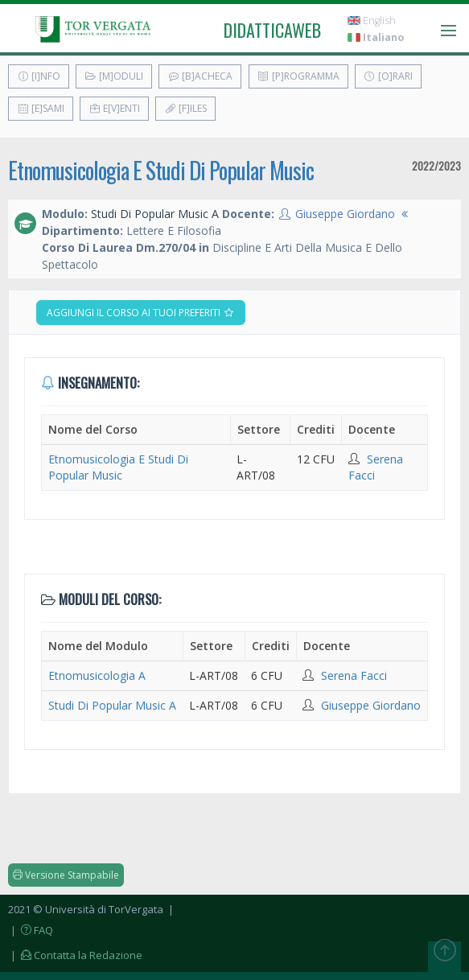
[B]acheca (200, 76)
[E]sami (41, 108)
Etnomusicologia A (97, 675)
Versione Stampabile (66, 875)
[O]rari (388, 76)
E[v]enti (114, 108)
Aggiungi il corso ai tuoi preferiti (141, 313)
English (372, 21)
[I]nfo (39, 76)
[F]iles (185, 108)
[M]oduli (114, 76)
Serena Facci (354, 675)
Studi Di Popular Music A (112, 705)
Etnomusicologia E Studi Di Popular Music (161, 170)
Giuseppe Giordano (345, 214)
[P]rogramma (298, 76)
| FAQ (31, 930)
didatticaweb (272, 30)
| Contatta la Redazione (75, 955)
